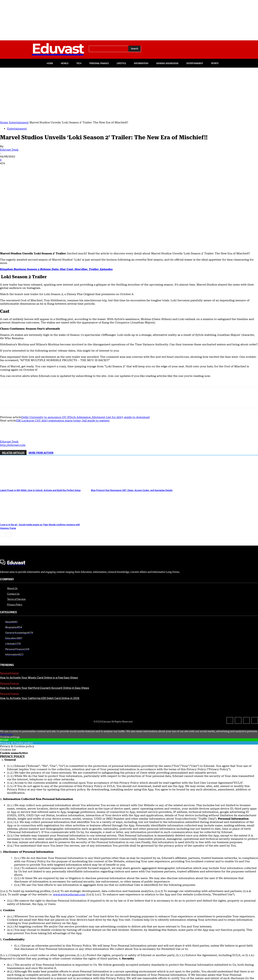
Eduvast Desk (9, 150)
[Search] (134, 49)
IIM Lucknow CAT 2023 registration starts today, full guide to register (63, 354)
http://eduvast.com (13, 378)
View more (6, 667)
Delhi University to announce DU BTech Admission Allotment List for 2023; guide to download (85, 350)
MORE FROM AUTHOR (41, 386)
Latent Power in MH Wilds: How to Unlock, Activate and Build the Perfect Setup (40, 424)
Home (4, 122)
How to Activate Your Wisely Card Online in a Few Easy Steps (39, 611)
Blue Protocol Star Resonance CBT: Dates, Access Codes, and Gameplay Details (132, 424)
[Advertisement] (129, 94)
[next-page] (9, 468)
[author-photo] (8, 371)
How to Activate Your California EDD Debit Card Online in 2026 (40, 632)
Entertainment (19, 122)
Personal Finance (9, 606)
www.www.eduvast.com (69, 828)
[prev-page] (2, 468)
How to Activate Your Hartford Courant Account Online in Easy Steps (45, 621)
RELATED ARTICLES (13, 386)
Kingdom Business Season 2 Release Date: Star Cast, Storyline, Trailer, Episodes (56, 202)
